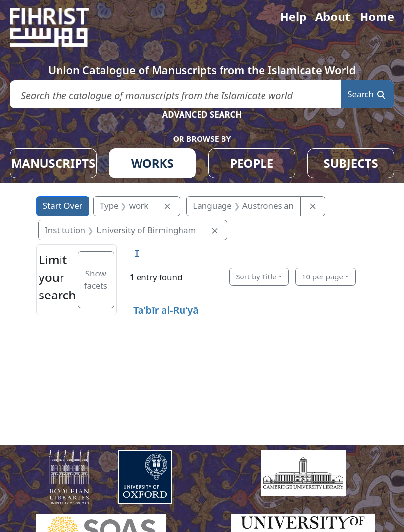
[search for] (175, 94)
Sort (256, 276)
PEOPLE (252, 163)
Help (293, 16)
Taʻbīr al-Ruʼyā (166, 310)
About (333, 16)
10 (323, 276)
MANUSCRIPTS (53, 163)
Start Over (63, 206)
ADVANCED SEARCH (202, 114)
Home (377, 16)
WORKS (152, 163)
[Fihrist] (59, 27)
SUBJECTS (351, 163)
